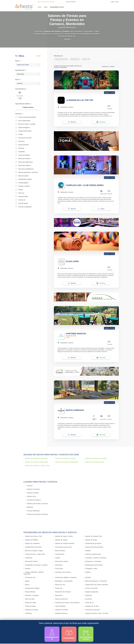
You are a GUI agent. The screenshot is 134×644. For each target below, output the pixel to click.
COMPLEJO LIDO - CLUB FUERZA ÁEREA (85, 185)
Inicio (40, 7)
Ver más (67, 39)
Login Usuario (115, 2)
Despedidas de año (57, 7)
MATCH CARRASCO (75, 410)
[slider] (15, 110)
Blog (46, 7)
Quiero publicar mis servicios (46, 2)
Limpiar (38, 56)
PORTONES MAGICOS (76, 334)
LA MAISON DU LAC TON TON (80, 100)
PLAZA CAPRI (72, 261)
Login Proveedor (71, 2)
